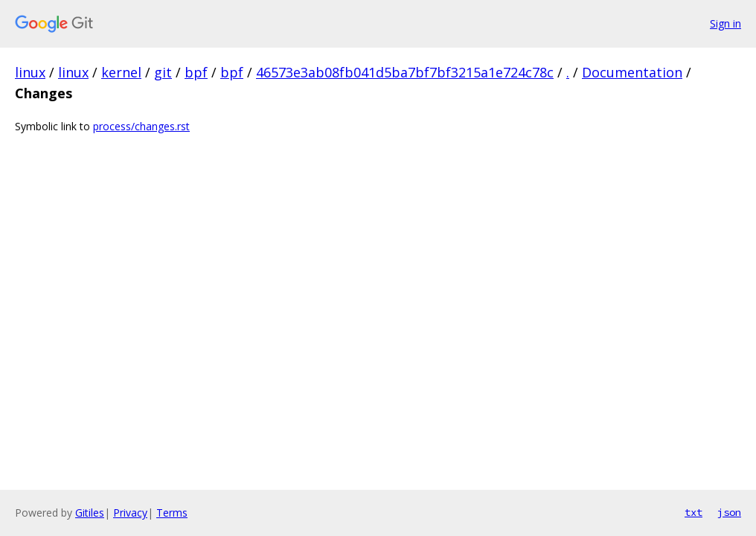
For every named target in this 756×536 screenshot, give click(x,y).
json (729, 512)
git (163, 72)
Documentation (632, 72)
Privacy (130, 513)
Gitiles (90, 513)
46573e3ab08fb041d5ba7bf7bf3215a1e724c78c (405, 72)
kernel (121, 72)
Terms (172, 513)
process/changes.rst (141, 126)
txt (693, 512)
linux (30, 72)
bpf (196, 72)
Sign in (725, 23)
